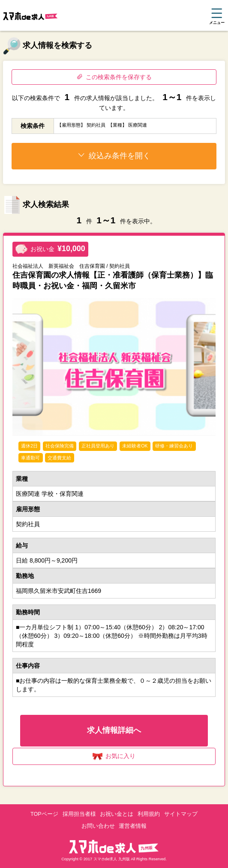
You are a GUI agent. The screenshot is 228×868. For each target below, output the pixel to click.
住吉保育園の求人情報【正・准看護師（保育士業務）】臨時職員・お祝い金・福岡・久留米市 (113, 280)
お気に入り (114, 756)
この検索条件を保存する (114, 77)
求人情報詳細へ (114, 730)
